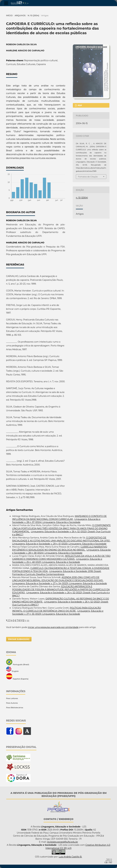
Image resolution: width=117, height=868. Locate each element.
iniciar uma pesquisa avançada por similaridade (53, 627)
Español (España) (17, 677)
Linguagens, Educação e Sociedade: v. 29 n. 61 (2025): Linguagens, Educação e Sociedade (59, 544)
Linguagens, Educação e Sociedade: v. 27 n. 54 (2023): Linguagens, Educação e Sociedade (60, 583)
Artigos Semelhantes (19, 510)
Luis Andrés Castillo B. (70, 857)
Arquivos (20, 15)
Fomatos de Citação (88, 177)
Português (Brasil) (18, 662)
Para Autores (12, 703)
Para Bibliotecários (15, 707)
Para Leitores (12, 698)
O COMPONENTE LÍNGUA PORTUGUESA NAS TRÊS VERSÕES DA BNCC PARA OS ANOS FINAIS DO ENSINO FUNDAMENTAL (61, 528)
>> (28, 620)
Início (9, 15)
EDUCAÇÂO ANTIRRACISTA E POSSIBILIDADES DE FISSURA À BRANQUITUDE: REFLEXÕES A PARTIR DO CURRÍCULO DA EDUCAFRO (61, 590)
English (12, 669)
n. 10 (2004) (33, 15)
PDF (80, 105)
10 (23, 620)
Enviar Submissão (19, 639)
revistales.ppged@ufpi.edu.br (62, 842)
